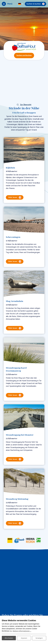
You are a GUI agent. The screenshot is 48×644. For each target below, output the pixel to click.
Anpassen (24, 638)
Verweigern (39, 638)
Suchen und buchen (24, 55)
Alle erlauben (9, 638)
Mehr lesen (13, 197)
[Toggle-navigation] (7, 4)
